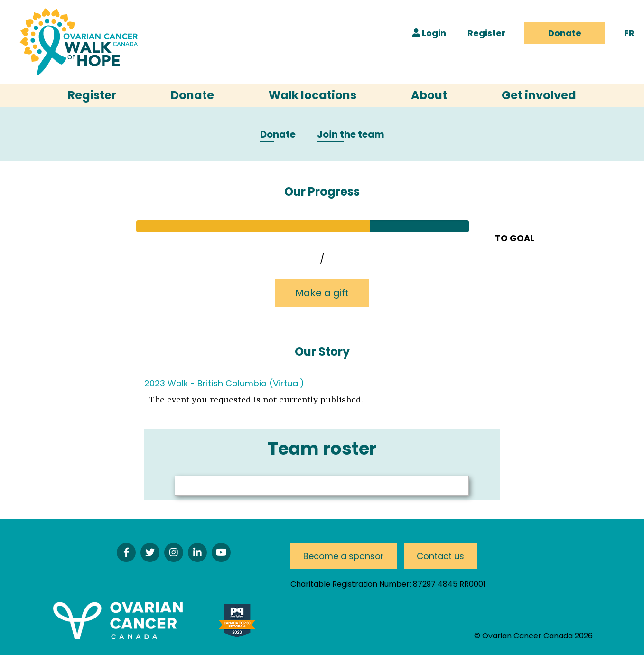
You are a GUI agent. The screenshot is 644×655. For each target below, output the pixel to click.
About (429, 95)
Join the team (351, 135)
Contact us (440, 556)
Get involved (539, 95)
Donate (565, 33)
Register (486, 33)
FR (629, 33)
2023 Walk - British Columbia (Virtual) (224, 383)
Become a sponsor (344, 556)
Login (429, 33)
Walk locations (313, 95)
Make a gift (322, 293)
